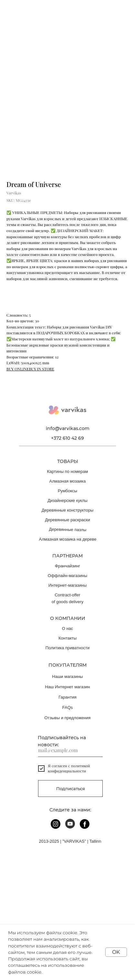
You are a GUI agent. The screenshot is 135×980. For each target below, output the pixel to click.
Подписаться (71, 789)
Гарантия (67, 697)
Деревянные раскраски (67, 520)
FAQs (68, 707)
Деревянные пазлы (68, 529)
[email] (70, 750)
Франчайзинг (67, 566)
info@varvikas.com (68, 428)
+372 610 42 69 (67, 438)
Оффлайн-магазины (67, 576)
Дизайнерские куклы (67, 500)
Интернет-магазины (68, 585)
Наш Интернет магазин (67, 687)
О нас (68, 628)
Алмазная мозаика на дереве (68, 539)
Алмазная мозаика (68, 481)
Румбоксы (67, 491)
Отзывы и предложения (67, 718)
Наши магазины (67, 676)
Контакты (67, 638)
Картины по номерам (68, 471)
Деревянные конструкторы (68, 510)
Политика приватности (67, 648)
